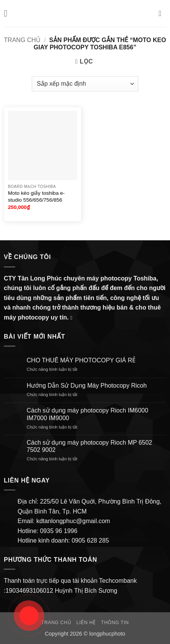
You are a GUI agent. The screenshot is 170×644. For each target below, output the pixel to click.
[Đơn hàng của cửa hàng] (85, 84)
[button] (8, 13)
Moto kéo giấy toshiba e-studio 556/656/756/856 (36, 196)
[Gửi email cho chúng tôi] (73, 318)
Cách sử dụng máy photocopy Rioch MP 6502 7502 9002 (89, 446)
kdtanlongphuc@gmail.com (72, 521)
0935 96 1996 (59, 531)
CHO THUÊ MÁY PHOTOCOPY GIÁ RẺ (81, 360)
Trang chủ (22, 40)
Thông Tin (115, 623)
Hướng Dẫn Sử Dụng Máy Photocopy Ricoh (87, 386)
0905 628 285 (90, 540)
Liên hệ (86, 623)
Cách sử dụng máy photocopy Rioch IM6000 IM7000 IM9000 (87, 414)
